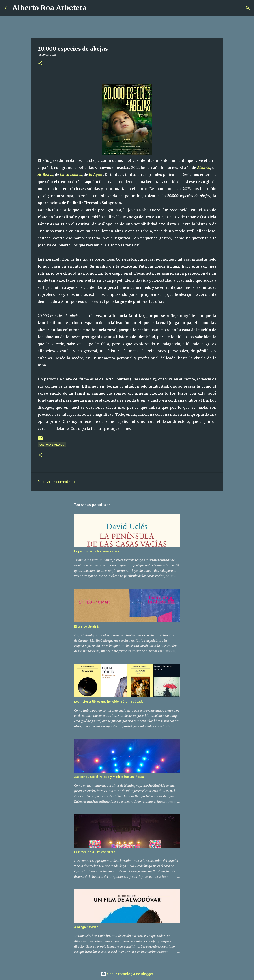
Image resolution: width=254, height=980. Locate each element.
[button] (40, 64)
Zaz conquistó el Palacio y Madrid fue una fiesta (109, 777)
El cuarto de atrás (87, 626)
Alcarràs (204, 168)
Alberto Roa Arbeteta (49, 8)
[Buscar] (93, 8)
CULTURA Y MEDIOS (52, 445)
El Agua (95, 175)
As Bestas (45, 175)
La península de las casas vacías (96, 551)
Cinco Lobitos (71, 175)
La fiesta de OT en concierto (95, 852)
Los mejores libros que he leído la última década (109, 702)
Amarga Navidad (86, 927)
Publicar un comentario (56, 482)
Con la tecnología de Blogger (127, 974)
